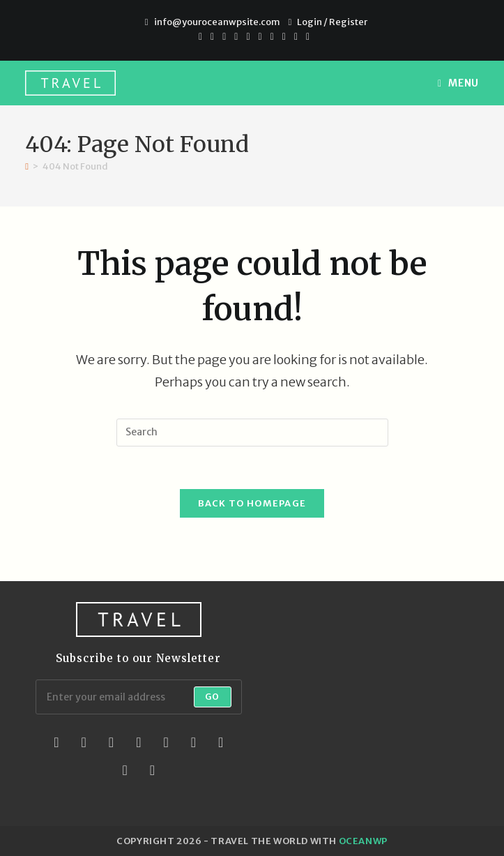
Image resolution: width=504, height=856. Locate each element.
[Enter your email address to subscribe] (138, 697)
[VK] (248, 36)
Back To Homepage (252, 503)
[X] (200, 36)
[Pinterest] (224, 36)
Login (310, 22)
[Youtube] (272, 36)
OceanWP (363, 841)
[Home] (27, 166)
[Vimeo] (284, 36)
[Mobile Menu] (458, 83)
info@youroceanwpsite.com (217, 22)
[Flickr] (193, 742)
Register (348, 22)
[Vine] (296, 36)
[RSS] (306, 36)
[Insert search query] (252, 433)
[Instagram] (260, 36)
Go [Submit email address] (212, 697)
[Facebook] (212, 36)
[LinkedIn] (138, 742)
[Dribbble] (236, 36)
